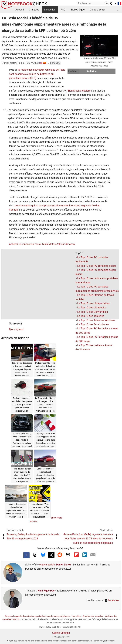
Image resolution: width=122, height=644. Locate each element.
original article (47, 565)
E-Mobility (55, 63)
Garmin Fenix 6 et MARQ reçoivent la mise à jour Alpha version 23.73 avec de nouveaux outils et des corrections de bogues (88, 539)
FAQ (63, 10)
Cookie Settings (61, 633)
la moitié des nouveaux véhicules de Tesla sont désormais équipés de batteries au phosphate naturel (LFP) (37, 74)
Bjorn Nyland (16, 329)
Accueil (20, 10)
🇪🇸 (45, 63)
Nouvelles (50, 10)
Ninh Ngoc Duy (46, 591)
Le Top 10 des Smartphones (93, 324)
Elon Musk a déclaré (79, 91)
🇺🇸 (41, 63)
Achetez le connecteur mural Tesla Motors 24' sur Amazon (42, 244)
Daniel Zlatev (64, 565)
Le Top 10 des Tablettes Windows (96, 320)
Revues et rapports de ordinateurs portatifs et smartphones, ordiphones (37, 616)
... (118, 10)
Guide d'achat (97, 10)
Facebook (112, 600)
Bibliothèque (78, 10)
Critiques (34, 10)
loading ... (73, 71)
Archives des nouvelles (93, 616)
